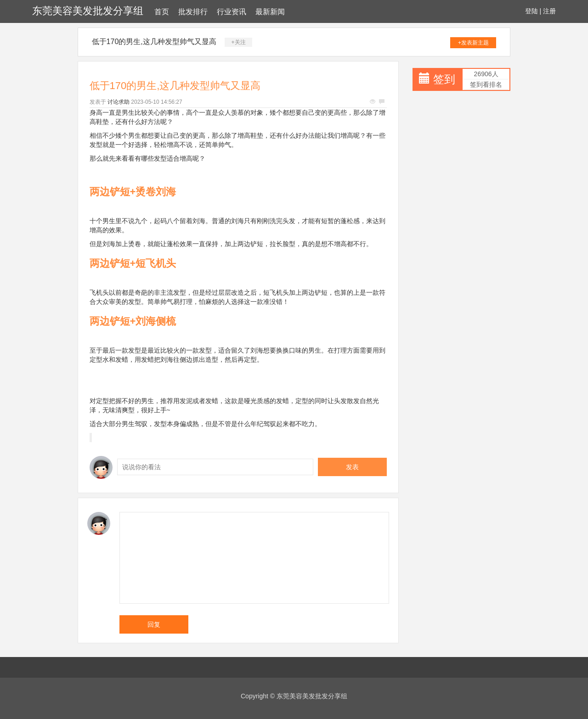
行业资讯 (232, 12)
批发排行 (193, 12)
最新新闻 (270, 12)
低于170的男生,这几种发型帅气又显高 (154, 42)
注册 (549, 11)
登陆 (531, 11)
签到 (444, 79)
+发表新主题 (473, 43)
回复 (154, 624)
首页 (162, 12)
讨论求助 (119, 102)
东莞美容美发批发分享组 (88, 11)
